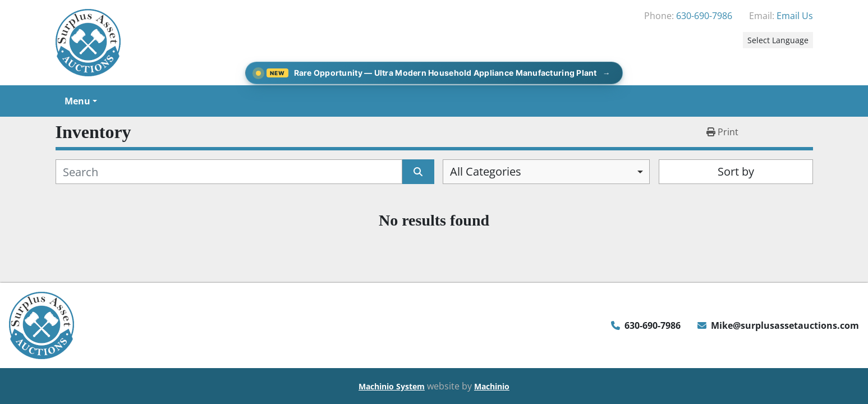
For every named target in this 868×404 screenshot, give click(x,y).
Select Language (778, 40)
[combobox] (546, 172)
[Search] (229, 172)
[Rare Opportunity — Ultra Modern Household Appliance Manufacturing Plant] (434, 73)
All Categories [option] (486, 171)
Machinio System (392, 386)
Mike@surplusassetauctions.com (785, 325)
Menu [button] (77, 101)
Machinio (492, 386)
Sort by (736, 171)
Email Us (795, 16)
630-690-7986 (704, 16)
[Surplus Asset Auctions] (42, 324)
